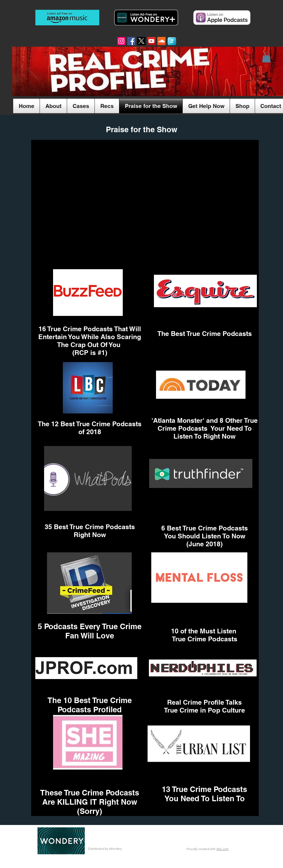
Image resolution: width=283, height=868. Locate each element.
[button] (266, 57)
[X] (141, 41)
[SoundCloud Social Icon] (161, 41)
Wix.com (223, 849)
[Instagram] (121, 41)
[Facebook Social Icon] (131, 41)
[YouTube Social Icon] (151, 41)
